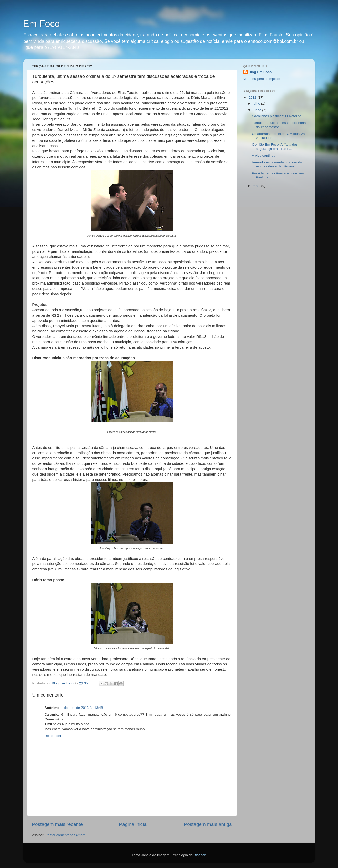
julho (257, 103)
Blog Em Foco (260, 72)
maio (257, 186)
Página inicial (133, 824)
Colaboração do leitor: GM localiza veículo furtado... (278, 136)
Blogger (199, 855)
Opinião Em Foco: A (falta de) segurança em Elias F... (274, 147)
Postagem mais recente (57, 824)
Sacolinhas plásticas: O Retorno (276, 116)
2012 (253, 98)
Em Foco (42, 24)
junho (258, 110)
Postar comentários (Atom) (66, 835)
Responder (53, 736)
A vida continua (264, 155)
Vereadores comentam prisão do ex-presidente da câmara (277, 164)
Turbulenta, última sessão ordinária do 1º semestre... (279, 125)
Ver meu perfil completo (262, 79)
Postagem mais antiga (208, 824)
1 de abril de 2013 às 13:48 (82, 708)
